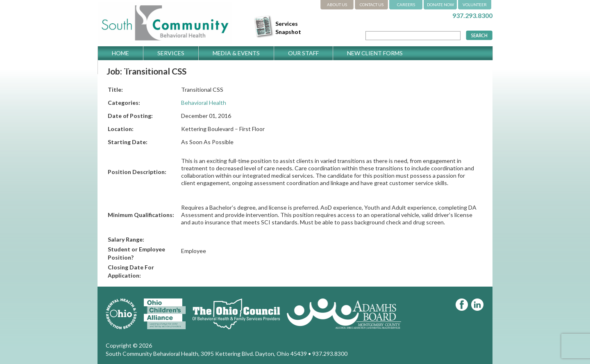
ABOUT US (337, 5)
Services (171, 53)
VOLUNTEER (475, 5)
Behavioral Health (204, 103)
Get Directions (136, 67)
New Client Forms (375, 53)
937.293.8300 (472, 15)
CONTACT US (372, 5)
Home (120, 53)
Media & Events (236, 53)
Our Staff (303, 53)
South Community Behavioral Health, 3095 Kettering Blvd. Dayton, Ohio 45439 (206, 354)
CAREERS (406, 5)
